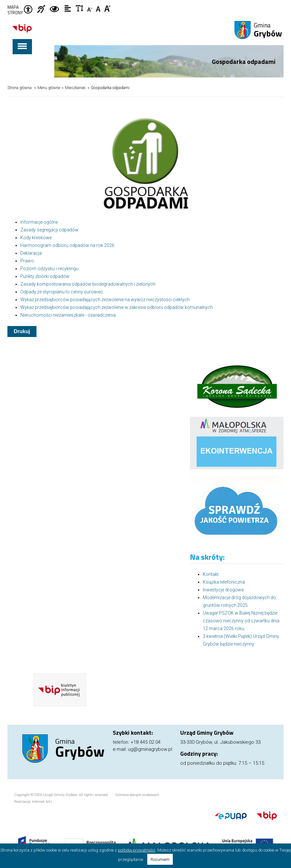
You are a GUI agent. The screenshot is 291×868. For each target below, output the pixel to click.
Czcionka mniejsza (90, 8)
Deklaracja (31, 253)
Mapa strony (15, 10)
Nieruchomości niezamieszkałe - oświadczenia (68, 315)
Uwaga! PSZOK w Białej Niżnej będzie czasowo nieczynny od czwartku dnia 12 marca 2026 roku (241, 621)
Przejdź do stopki (145, 0)
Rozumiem (160, 859)
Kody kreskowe (36, 238)
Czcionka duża (108, 8)
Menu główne (49, 88)
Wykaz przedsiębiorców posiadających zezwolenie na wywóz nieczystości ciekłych (105, 300)
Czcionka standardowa (99, 8)
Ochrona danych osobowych (137, 795)
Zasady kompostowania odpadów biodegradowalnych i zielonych (88, 284)
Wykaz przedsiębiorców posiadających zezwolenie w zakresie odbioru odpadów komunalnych (117, 307)
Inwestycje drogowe (223, 590)
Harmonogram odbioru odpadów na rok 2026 (67, 245)
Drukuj (22, 331)
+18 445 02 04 (145, 742)
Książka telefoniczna (224, 582)
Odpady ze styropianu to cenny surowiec (62, 292)
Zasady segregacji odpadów (49, 230)
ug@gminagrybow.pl (150, 749)
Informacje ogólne (39, 222)
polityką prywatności (137, 850)
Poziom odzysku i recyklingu (49, 269)
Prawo (27, 261)
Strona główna (20, 88)
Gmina (268, 30)
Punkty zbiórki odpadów (45, 276)
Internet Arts (42, 802)
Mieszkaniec (75, 88)
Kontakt (211, 574)
